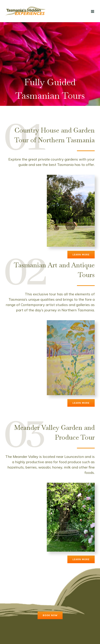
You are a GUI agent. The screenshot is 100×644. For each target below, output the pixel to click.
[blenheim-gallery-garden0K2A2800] (71, 484)
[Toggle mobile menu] (93, 11)
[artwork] (71, 322)
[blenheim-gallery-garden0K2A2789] (71, 176)
